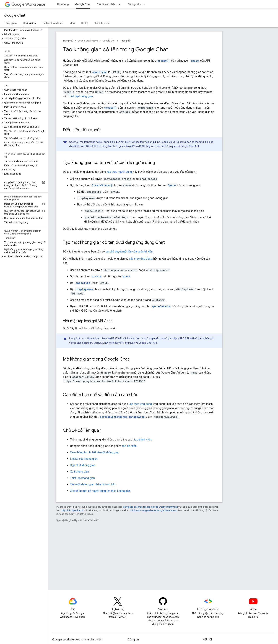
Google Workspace (88, 41)
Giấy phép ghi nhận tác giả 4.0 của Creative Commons (150, 507)
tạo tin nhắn (129, 446)
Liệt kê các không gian (84, 459)
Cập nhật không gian (83, 465)
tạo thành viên (143, 440)
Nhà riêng (63, 4)
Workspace (28, 4)
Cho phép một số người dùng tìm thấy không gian (100, 491)
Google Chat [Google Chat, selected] (83, 4)
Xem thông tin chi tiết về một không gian (95, 452)
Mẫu (72, 23)
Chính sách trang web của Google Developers (153, 510)
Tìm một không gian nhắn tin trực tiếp (93, 484)
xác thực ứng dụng (141, 259)
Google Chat (15, 15)
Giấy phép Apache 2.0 (72, 510)
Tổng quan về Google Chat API (182, 146)
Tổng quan (10, 23)
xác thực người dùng (119, 172)
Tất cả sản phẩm (107, 4)
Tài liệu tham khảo (53, 23)
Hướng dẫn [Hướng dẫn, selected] (29, 23)
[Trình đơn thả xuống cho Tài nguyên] (145, 4)
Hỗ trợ (85, 23)
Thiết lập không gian (80, 96)
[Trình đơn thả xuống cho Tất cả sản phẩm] (121, 4)
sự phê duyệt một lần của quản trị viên (129, 251)
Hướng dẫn (126, 41)
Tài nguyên (134, 4)
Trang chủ (68, 41)
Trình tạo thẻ (102, 23)
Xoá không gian (79, 472)
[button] (23, 34)
